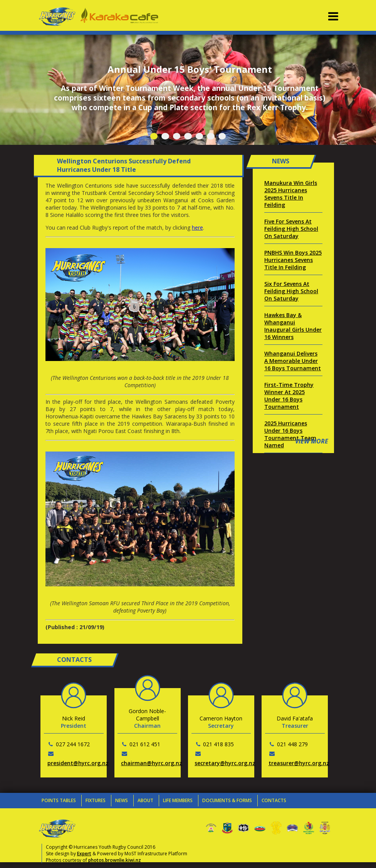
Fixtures (96, 800)
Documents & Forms (227, 800)
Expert (84, 854)
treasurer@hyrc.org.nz (299, 763)
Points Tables (59, 800)
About (145, 800)
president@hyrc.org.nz (78, 763)
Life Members (178, 800)
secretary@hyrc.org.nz (225, 763)
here (197, 227)
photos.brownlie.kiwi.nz (115, 860)
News (122, 800)
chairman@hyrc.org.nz (152, 763)
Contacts (274, 800)
